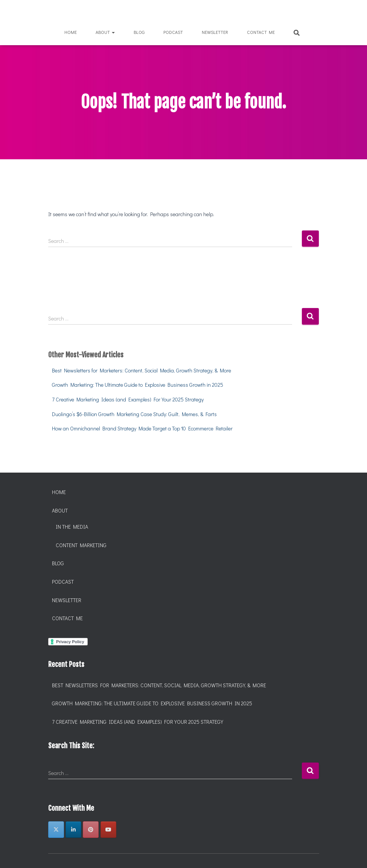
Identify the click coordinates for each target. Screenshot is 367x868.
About (105, 32)
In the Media (72, 527)
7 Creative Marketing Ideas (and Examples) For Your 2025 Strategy (128, 399)
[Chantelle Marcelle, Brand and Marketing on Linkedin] (73, 830)
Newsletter (215, 32)
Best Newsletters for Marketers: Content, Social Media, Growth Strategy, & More (142, 370)
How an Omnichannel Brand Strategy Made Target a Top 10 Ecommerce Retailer (142, 428)
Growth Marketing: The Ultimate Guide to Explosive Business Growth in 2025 (138, 385)
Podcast (173, 32)
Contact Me (261, 32)
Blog (139, 32)
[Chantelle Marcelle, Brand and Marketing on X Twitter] (56, 830)
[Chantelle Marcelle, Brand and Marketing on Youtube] (108, 830)
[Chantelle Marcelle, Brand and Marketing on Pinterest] (91, 830)
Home (71, 32)
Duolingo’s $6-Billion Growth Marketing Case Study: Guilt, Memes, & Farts (134, 414)
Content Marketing (81, 545)
